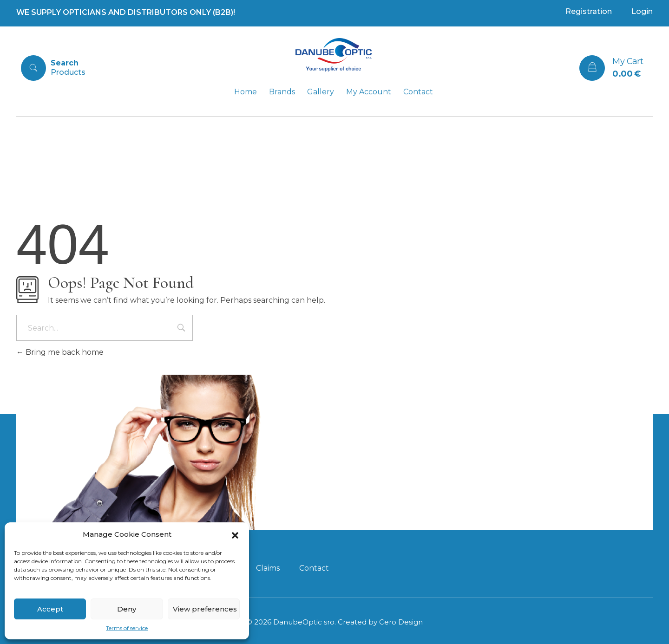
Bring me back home (60, 352)
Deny (127, 609)
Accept (50, 609)
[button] (235, 534)
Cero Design (401, 622)
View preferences (205, 609)
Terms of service (127, 628)
